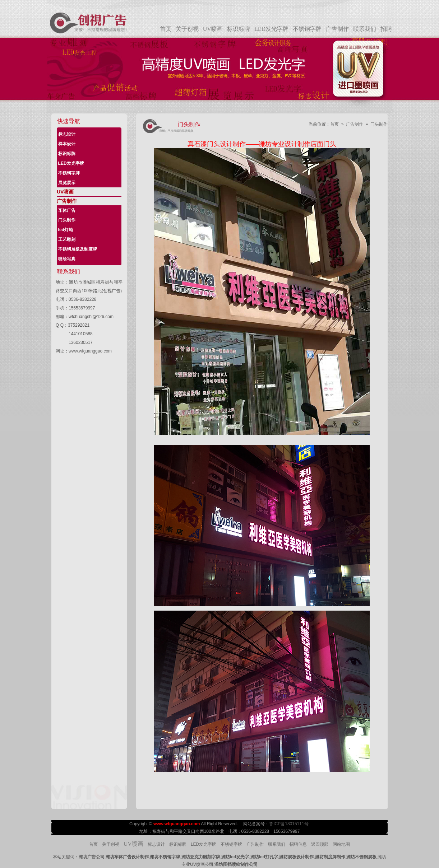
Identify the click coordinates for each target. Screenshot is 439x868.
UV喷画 (213, 29)
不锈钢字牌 (307, 29)
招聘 (386, 29)
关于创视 (187, 29)
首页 (166, 29)
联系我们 (365, 29)
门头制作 (379, 124)
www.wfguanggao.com (90, 351)
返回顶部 (320, 844)
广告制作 (337, 29)
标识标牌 (239, 29)
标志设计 (156, 844)
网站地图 (341, 844)
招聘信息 (298, 844)
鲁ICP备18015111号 (289, 824)
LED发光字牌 (271, 29)
